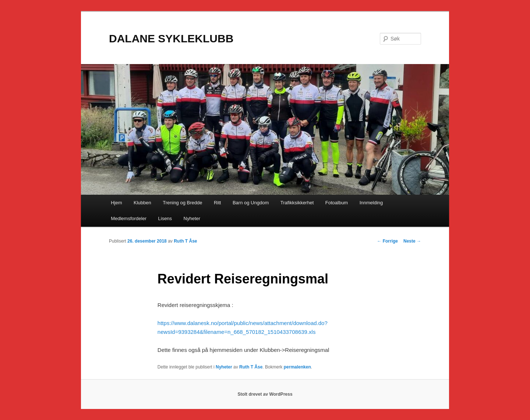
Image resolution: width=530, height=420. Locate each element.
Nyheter (192, 218)
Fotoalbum (337, 203)
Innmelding (371, 203)
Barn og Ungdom (251, 203)
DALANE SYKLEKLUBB (171, 38)
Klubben (142, 203)
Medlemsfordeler (129, 218)
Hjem (116, 203)
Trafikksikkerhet (297, 203)
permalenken (297, 367)
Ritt (218, 203)
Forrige (387, 241)
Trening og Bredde (182, 203)
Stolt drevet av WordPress (265, 394)
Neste (412, 241)
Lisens (165, 218)
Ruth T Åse (185, 241)
